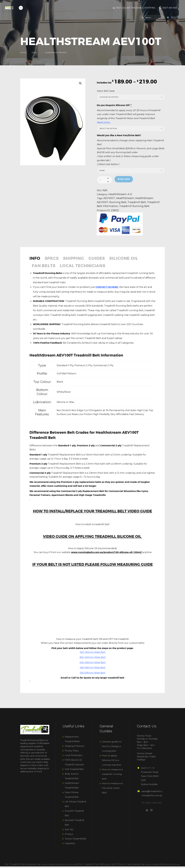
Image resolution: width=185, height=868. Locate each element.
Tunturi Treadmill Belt (76, 840)
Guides (101, 260)
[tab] (36, 261)
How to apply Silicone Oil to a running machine (112, 762)
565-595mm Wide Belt (93, 674)
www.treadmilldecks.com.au (57, 866)
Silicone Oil (130, 260)
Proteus (69, 836)
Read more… (104, 122)
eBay (112, 344)
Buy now (125, 179)
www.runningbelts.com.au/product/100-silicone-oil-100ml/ (106, 554)
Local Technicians (86, 267)
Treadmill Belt (138, 203)
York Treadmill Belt (74, 771)
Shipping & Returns (75, 748)
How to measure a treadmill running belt (112, 776)
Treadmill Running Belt (135, 207)
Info (35, 260)
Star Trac (69, 831)
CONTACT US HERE (107, 289)
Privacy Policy (72, 752)
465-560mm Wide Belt (93, 669)
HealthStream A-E (120, 194)
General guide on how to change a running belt (112, 748)
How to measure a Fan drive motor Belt (112, 790)
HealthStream (125, 199)
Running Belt (118, 203)
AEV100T (109, 199)
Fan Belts (44, 267)
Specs (53, 260)
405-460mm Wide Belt (92, 664)
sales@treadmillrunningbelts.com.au (152, 797)
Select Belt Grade (106, 91)
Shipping (76, 260)
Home (23, 52)
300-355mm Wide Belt (92, 654)
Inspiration (70, 845)
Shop (34, 52)
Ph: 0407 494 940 (152, 808)
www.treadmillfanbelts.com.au (163, 866)
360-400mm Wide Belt (92, 659)
